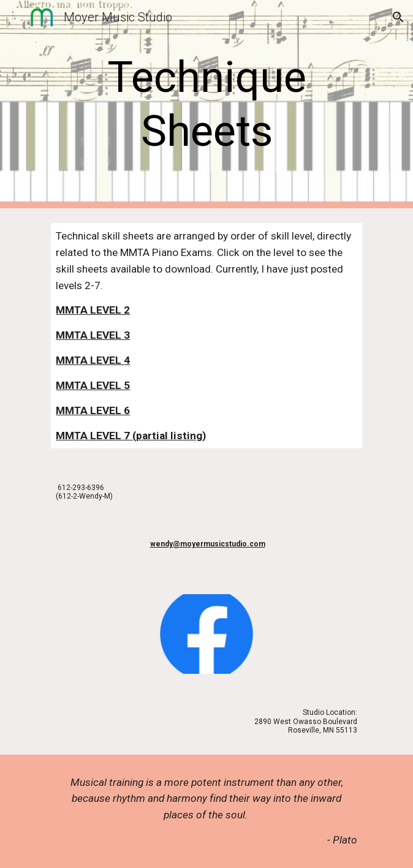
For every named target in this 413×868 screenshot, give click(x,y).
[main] (206, 104)
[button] (15, 17)
